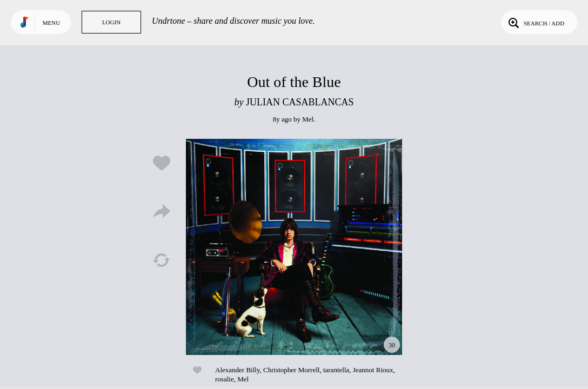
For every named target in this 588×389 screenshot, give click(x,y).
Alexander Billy (238, 370)
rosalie (225, 379)
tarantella (336, 370)
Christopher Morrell (291, 370)
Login (111, 22)
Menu (51, 23)
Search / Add (535, 22)
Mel (308, 119)
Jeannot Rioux (373, 370)
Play (294, 247)
